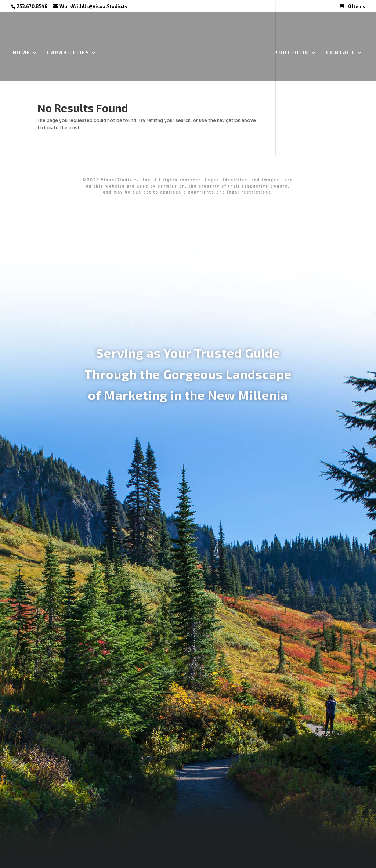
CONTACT (341, 53)
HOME (21, 53)
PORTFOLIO (292, 53)
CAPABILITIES (68, 53)
